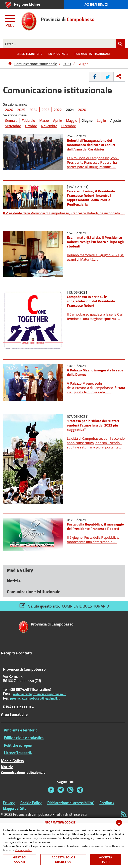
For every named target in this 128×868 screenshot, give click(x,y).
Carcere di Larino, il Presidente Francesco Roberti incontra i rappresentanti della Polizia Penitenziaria (91, 198)
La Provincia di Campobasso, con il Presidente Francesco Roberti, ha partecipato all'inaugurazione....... (93, 162)
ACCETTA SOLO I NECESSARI (63, 860)
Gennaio (11, 120)
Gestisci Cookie (20, 860)
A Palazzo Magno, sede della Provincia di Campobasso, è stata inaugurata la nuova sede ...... (96, 388)
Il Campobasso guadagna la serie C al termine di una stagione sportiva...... (95, 316)
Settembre (13, 126)
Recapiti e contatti (16, 653)
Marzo (44, 120)
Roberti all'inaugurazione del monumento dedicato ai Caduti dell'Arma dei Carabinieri (91, 145)
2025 (21, 110)
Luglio (101, 120)
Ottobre (31, 126)
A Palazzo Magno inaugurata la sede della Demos (95, 372)
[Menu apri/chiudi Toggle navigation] (10, 20)
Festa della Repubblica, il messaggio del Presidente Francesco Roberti (95, 526)
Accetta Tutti (106, 860)
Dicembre (69, 126)
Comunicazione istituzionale (36, 64)
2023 (46, 110)
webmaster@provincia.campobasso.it (39, 694)
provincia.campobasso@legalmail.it (35, 698)
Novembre (49, 126)
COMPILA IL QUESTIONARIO (85, 606)
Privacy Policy (23, 850)
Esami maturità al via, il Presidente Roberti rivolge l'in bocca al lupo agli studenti (95, 242)
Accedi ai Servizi (96, 4)
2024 (33, 110)
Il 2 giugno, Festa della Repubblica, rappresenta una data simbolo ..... (93, 540)
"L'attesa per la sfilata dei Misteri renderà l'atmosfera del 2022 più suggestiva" (93, 425)
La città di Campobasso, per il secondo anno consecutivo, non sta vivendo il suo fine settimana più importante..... (96, 443)
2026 (9, 110)
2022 (58, 110)
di (52, 624)
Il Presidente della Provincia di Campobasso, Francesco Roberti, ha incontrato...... (64, 213)
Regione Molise (27, 4)
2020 (82, 110)
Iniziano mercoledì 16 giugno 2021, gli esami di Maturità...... (96, 257)
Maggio (72, 120)
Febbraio (28, 120)
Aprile (58, 120)
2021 (67, 64)
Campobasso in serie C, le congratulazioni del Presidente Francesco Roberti (91, 301)
